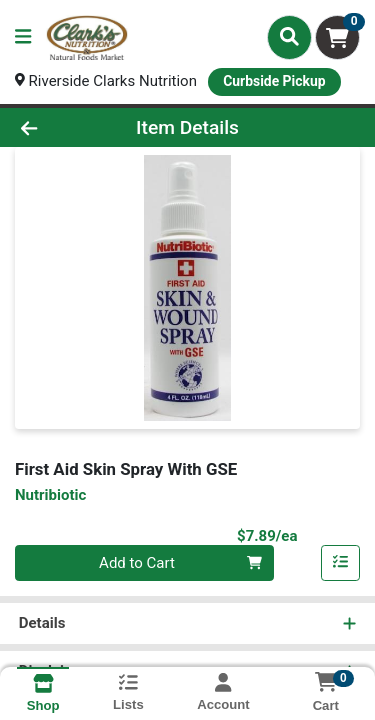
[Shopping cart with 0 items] (337, 37)
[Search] (289, 37)
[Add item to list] (341, 563)
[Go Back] (58, 127)
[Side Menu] (23, 37)
